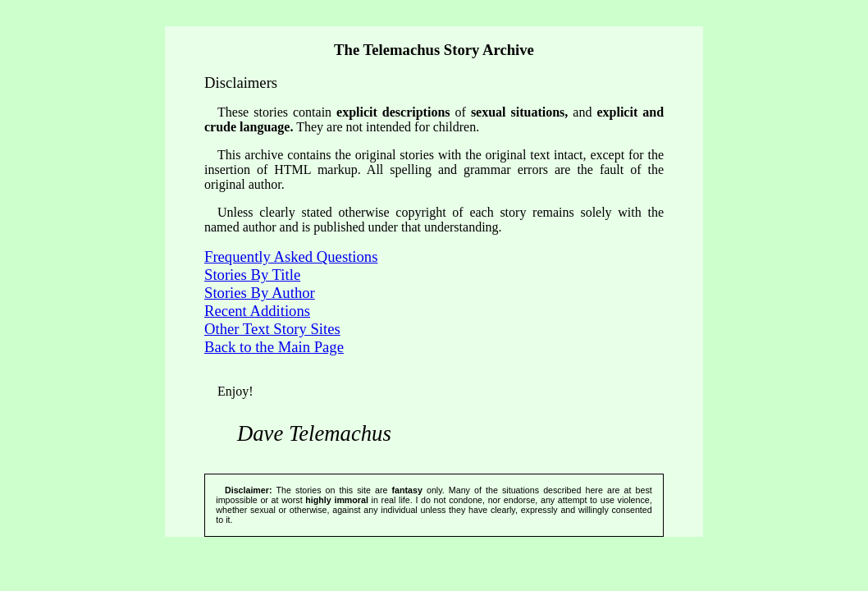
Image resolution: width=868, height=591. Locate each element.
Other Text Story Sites (272, 329)
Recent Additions (257, 311)
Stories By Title (252, 275)
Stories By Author (260, 293)
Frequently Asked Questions (291, 257)
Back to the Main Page (274, 347)
